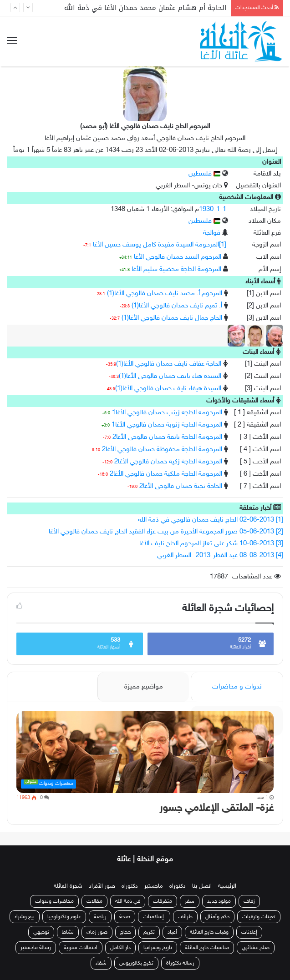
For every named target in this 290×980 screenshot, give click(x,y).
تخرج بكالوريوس (136, 963)
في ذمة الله (128, 901)
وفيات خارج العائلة (209, 932)
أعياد (172, 932)
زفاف (249, 901)
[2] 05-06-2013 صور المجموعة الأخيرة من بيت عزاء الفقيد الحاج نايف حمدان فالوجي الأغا (166, 532)
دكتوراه (178, 886)
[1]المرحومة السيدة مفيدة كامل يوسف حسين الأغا (160, 245)
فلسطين (204, 174)
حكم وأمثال (217, 917)
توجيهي (41, 932)
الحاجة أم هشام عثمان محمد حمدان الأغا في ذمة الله (145, 8)
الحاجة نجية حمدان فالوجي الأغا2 (181, 486)
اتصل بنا (202, 886)
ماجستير (154, 886)
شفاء (101, 963)
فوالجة (212, 233)
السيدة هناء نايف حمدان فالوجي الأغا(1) (170, 376)
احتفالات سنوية (81, 948)
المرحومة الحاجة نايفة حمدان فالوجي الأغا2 (167, 437)
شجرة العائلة (68, 886)
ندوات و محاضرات (237, 687)
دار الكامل (120, 948)
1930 (206, 209)
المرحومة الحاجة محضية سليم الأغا (176, 269)
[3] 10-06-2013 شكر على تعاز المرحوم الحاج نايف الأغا (211, 544)
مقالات (94, 901)
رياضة (100, 917)
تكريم (149, 932)
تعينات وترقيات (259, 917)
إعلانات (249, 932)
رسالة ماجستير (36, 948)
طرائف (185, 917)
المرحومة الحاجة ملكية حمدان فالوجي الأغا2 (166, 474)
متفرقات (163, 901)
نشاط (68, 932)
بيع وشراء (25, 917)
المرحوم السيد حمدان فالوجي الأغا (178, 257)
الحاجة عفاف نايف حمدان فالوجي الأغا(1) (169, 364)
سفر (190, 901)
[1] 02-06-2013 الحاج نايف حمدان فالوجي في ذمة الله (211, 520)
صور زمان (97, 932)
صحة (125, 917)
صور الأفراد (102, 886)
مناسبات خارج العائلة (207, 948)
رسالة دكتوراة (180, 963)
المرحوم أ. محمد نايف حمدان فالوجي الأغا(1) (165, 294)
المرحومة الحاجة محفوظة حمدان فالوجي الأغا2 (162, 450)
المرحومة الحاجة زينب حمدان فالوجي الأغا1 (167, 413)
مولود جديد (219, 901)
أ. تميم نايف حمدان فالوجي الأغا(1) (177, 306)
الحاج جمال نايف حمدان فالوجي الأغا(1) (172, 318)
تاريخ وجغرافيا (158, 948)
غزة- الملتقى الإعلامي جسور (216, 808)
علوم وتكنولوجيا (64, 917)
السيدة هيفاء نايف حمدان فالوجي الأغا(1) (168, 389)
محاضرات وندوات (54, 901)
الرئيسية (227, 886)
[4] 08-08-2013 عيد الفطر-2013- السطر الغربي (220, 555)
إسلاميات (154, 917)
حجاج (125, 932)
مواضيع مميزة (144, 687)
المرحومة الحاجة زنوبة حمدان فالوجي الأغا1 (167, 425)
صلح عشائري (256, 948)
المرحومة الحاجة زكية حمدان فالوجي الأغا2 (168, 462)
